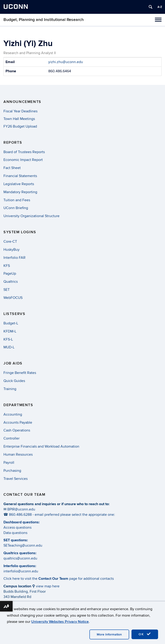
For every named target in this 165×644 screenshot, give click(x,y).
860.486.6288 (20, 515)
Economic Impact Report (23, 160)
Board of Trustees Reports (24, 152)
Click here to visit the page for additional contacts (59, 579)
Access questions (17, 527)
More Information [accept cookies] (109, 634)
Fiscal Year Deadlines (20, 111)
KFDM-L (10, 331)
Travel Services (16, 479)
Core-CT (10, 242)
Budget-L (11, 323)
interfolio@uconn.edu (21, 571)
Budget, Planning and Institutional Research (44, 20)
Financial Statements (20, 176)
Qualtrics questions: (20, 553)
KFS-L (8, 339)
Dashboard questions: (21, 522)
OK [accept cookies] (145, 634)
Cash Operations (17, 430)
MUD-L (9, 347)
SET (7, 290)
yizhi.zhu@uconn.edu (66, 62)
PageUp (10, 274)
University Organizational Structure (31, 216)
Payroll (9, 463)
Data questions (15, 533)
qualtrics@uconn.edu (20, 558)
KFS (7, 266)
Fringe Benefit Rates (20, 373)
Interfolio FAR (14, 258)
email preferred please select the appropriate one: (75, 515)
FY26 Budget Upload (20, 126)
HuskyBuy (11, 250)
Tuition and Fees (17, 200)
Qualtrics (11, 282)
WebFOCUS (13, 298)
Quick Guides (14, 381)
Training (10, 389)
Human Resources (18, 455)
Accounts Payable (18, 423)
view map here (48, 586)
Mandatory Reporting (20, 192)
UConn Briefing (16, 208)
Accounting (13, 414)
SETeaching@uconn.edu (23, 545)
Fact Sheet (12, 168)
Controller (11, 438)
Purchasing (12, 471)
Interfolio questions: (20, 566)
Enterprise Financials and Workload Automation (41, 446)
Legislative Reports (19, 184)
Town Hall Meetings (19, 119)
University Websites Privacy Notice (60, 622)
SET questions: (16, 540)
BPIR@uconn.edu (21, 509)
